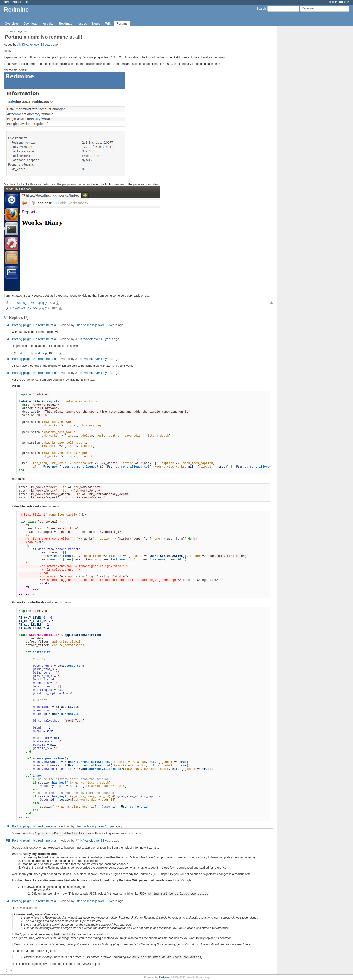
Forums (122, 24)
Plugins (20, 31)
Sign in (333, 2)
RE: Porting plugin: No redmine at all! (32, 325)
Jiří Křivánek (25, 45)
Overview (11, 24)
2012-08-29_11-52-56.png (27, 308)
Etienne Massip (86, 325)
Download (30, 24)
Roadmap (66, 24)
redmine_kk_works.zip (32, 353)
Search (261, 9)
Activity (48, 24)
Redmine (164, 977)
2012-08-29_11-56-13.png (27, 303)
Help (25, 2)
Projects (16, 2)
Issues (82, 24)
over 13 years (43, 45)
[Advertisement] (302, 103)
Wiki (108, 24)
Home (6, 2)
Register (344, 2)
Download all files (271, 302)
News (96, 24)
